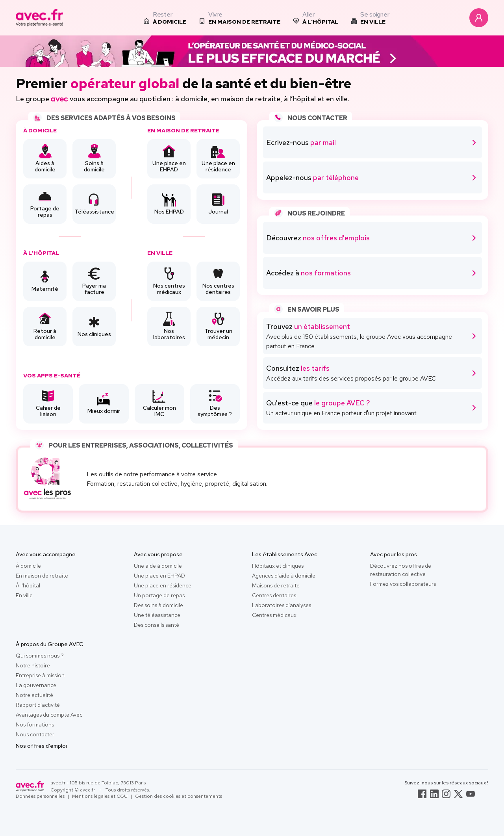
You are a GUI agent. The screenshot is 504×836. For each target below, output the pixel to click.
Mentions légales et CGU (100, 796)
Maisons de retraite (276, 585)
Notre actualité (34, 695)
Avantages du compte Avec (49, 715)
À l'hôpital (28, 585)
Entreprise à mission (40, 675)
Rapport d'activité (38, 705)
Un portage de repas (159, 595)
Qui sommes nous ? (40, 656)
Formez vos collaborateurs (403, 584)
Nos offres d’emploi (41, 746)
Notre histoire (33, 665)
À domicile (28, 566)
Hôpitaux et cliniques (278, 566)
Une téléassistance (157, 615)
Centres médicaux (274, 615)
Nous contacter (35, 734)
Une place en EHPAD (159, 576)
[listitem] (165, 18)
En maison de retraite (42, 576)
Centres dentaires (274, 595)
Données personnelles (40, 796)
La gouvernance (36, 685)
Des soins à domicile (158, 605)
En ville (24, 595)
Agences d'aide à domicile (284, 576)
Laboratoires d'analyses (282, 605)
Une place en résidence (163, 585)
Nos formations (35, 725)
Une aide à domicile (158, 566)
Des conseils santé (157, 625)
